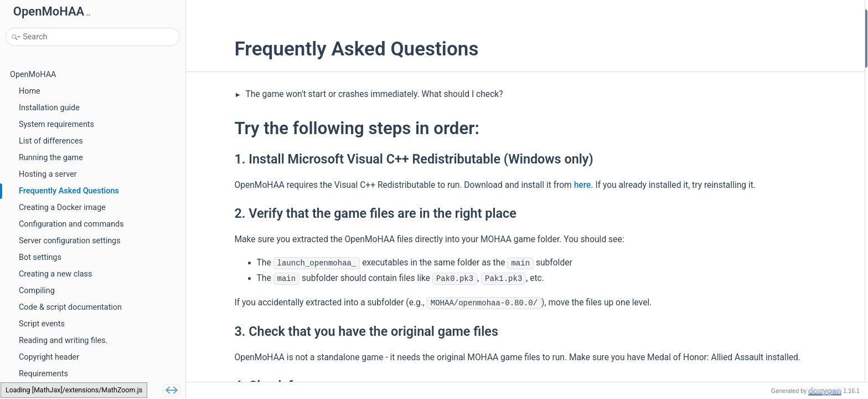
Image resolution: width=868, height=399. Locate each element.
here (544, 185)
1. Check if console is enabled (798, 254)
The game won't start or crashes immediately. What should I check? (335, 94)
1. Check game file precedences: (803, 194)
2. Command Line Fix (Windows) (802, 120)
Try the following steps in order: (792, 16)
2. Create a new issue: (785, 209)
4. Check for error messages (796, 75)
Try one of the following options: (793, 90)
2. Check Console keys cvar (794, 268)
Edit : (789, 224)
